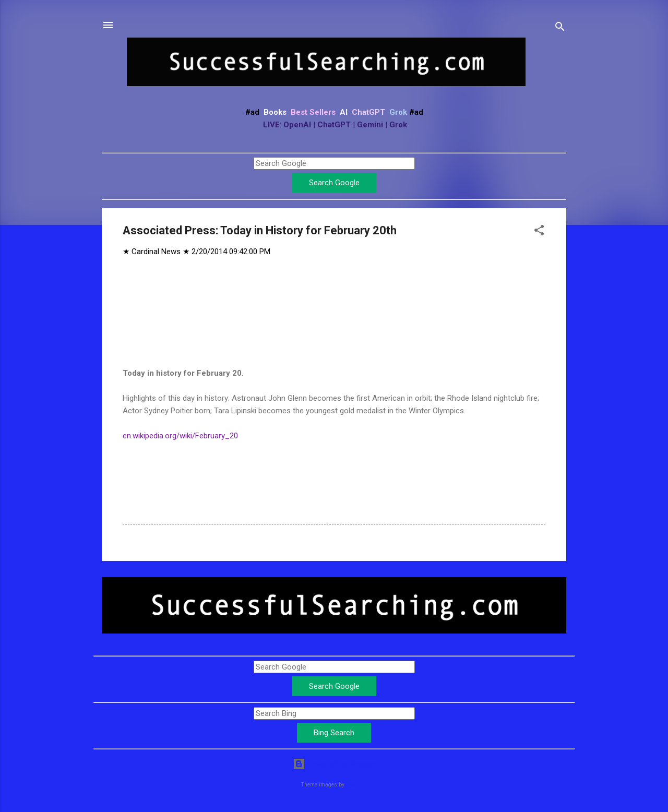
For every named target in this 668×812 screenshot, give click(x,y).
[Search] (560, 28)
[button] (539, 232)
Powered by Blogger (334, 764)
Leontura (357, 785)
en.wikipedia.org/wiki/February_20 (180, 436)
